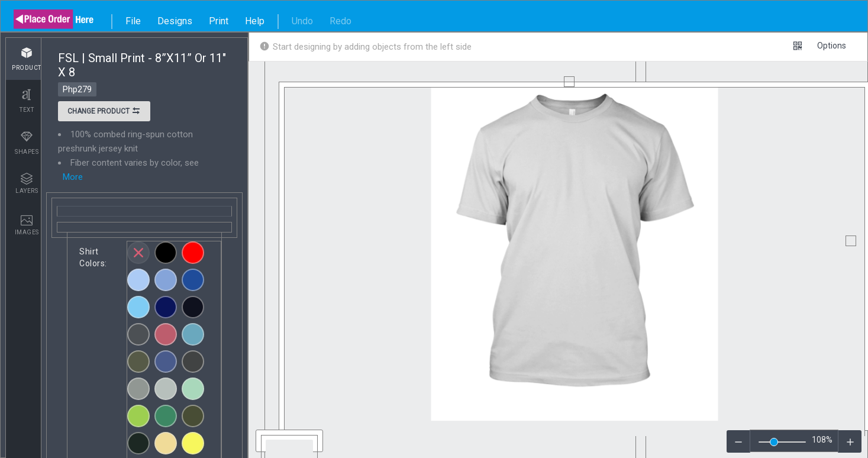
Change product (104, 112)
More (73, 177)
